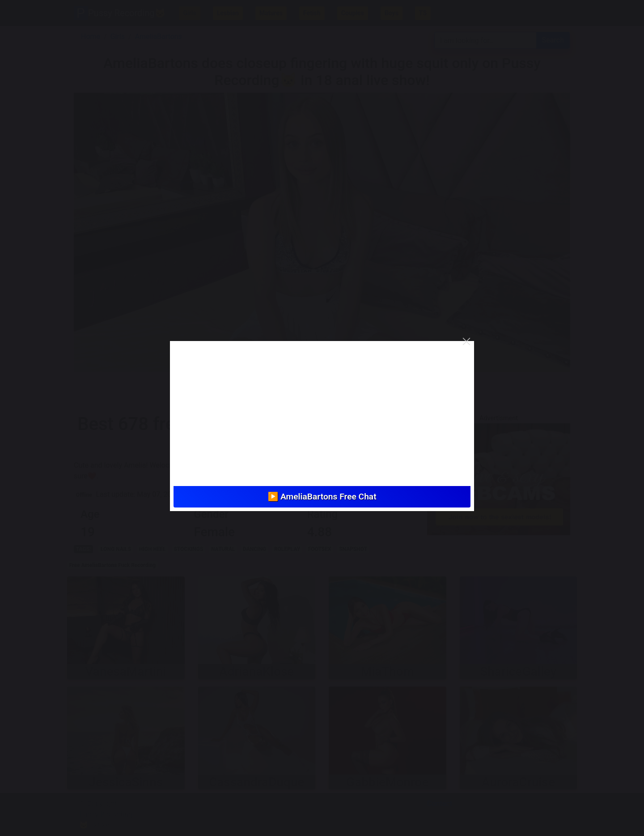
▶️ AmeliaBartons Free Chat (322, 497)
